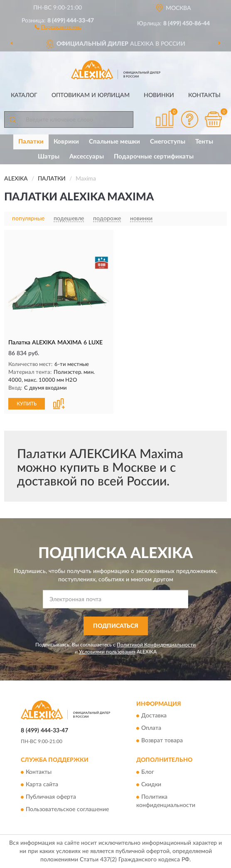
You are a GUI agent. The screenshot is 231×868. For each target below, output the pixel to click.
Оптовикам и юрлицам (91, 95)
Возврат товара (162, 741)
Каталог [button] (24, 95)
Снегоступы (168, 142)
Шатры (49, 157)
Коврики (66, 142)
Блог (148, 772)
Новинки (159, 95)
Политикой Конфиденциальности (156, 645)
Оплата (151, 729)
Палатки (31, 142)
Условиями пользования (107, 652)
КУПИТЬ (27, 404)
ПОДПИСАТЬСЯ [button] (116, 626)
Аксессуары (87, 157)
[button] (58, 27)
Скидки (151, 785)
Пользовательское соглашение (67, 809)
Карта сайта (42, 785)
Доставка (154, 716)
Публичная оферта (51, 797)
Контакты (204, 95)
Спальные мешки (114, 142)
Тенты (204, 142)
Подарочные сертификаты (154, 157)
